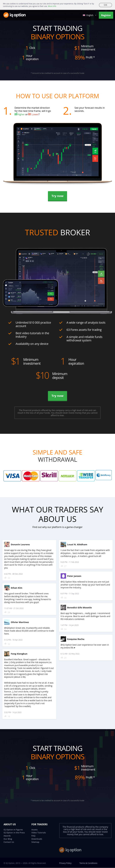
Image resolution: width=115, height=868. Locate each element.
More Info (52, 6)
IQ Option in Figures (13, 830)
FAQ (33, 836)
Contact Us (9, 842)
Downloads (37, 839)
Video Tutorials (39, 833)
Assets (35, 830)
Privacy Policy (65, 863)
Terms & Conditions (88, 863)
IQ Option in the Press (14, 833)
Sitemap (35, 842)
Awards (7, 836)
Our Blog (8, 839)
